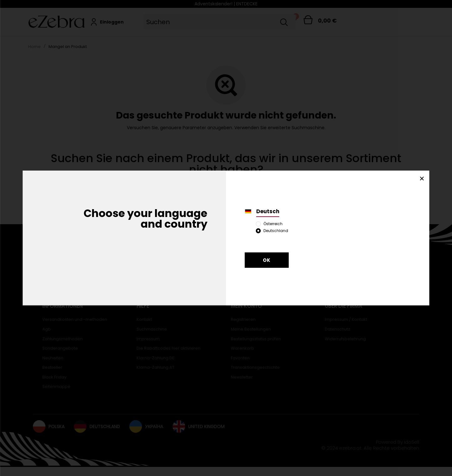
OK (267, 260)
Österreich (273, 224)
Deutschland (276, 231)
